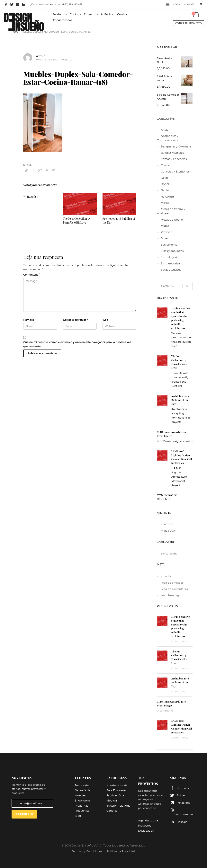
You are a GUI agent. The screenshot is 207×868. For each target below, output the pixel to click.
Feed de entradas (172, 583)
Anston (166, 130)
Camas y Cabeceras (174, 159)
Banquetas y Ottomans (176, 146)
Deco (164, 178)
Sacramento (169, 245)
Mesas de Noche (172, 220)
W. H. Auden (31, 197)
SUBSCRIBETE (24, 814)
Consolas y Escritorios (175, 171)
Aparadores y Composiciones (168, 138)
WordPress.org (170, 595)
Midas (165, 226)
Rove (164, 238)
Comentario (32, 275)
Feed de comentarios (174, 589)
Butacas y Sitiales (172, 153)
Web (105, 320)
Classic (165, 165)
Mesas (165, 203)
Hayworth (167, 196)
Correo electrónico (75, 320)
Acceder (166, 576)
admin (41, 56)
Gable (165, 190)
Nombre (29, 320)
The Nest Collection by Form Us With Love (77, 221)
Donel (165, 184)
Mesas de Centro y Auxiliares (171, 211)
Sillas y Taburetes (172, 251)
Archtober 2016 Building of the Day (180, 400)
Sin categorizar (171, 263)
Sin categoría (170, 257)
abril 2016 (167, 524)
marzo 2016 (168, 531)
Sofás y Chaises (171, 270)
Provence (167, 232)
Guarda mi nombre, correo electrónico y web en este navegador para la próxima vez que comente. (77, 344)
